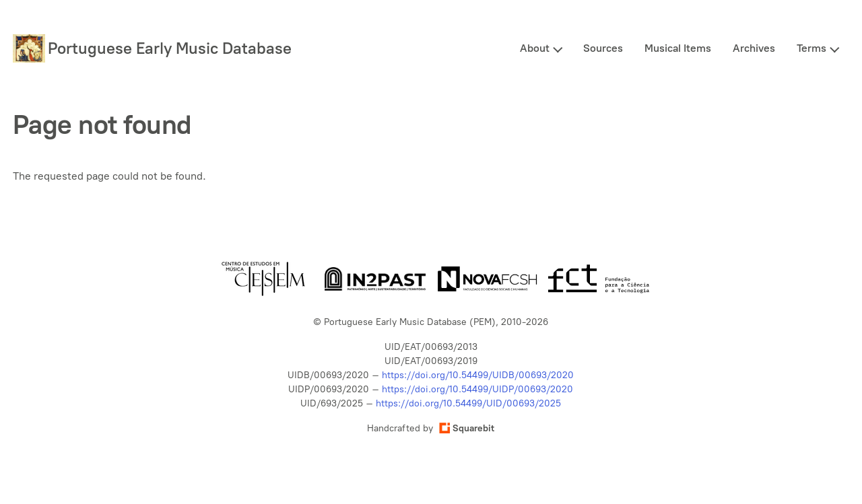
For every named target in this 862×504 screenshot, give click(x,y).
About (535, 48)
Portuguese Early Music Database (170, 48)
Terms (811, 48)
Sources (603, 48)
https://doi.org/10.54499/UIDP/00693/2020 (477, 389)
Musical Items (678, 48)
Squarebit (467, 428)
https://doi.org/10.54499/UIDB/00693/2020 (478, 375)
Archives (754, 48)
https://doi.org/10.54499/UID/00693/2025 (468, 403)
